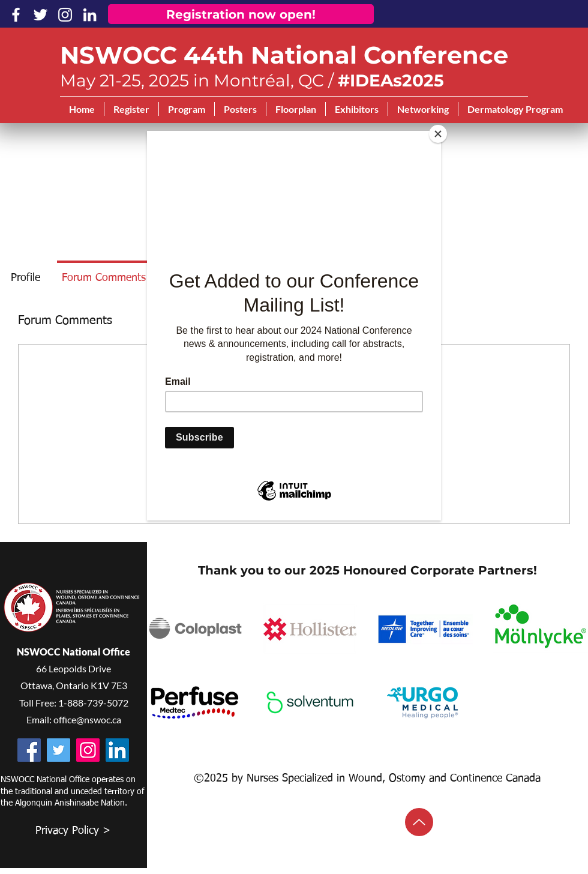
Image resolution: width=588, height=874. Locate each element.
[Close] (438, 134)
